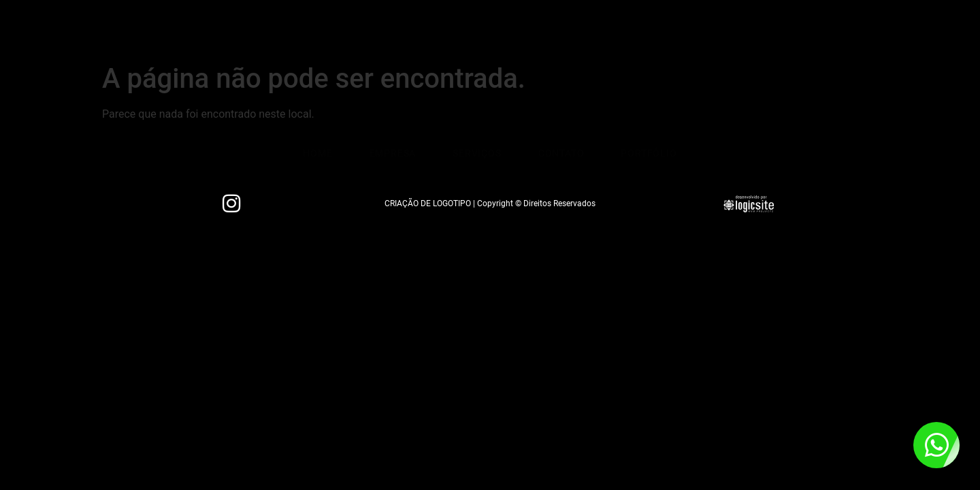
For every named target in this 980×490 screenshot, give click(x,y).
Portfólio (612, 30)
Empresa (365, 30)
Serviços (447, 30)
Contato (528, 30)
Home (295, 30)
